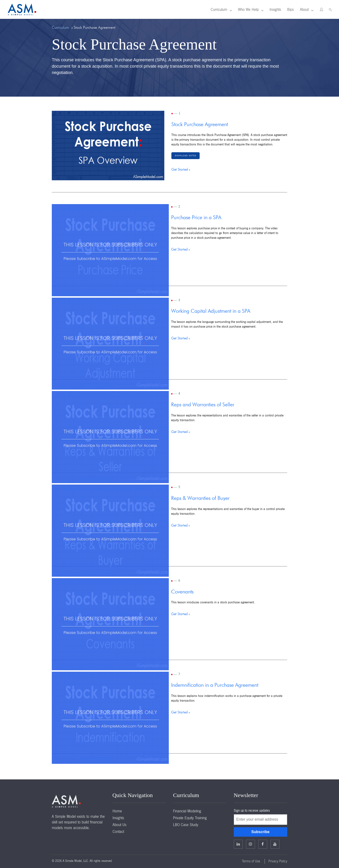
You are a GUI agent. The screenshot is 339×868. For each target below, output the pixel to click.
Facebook (263, 844)
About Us (119, 825)
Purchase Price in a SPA (196, 218)
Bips (291, 9)
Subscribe (260, 832)
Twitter (250, 844)
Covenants (182, 592)
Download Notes (186, 156)
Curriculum (219, 9)
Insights (275, 9)
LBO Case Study (186, 825)
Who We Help (248, 9)
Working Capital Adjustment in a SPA (211, 311)
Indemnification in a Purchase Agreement (215, 685)
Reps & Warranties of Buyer (200, 498)
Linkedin (238, 844)
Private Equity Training (190, 818)
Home (117, 811)
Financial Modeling (187, 811)
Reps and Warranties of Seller (203, 405)
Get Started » (181, 170)
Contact (118, 831)
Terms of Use (251, 861)
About (304, 9)
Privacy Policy (278, 861)
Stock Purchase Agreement (200, 125)
